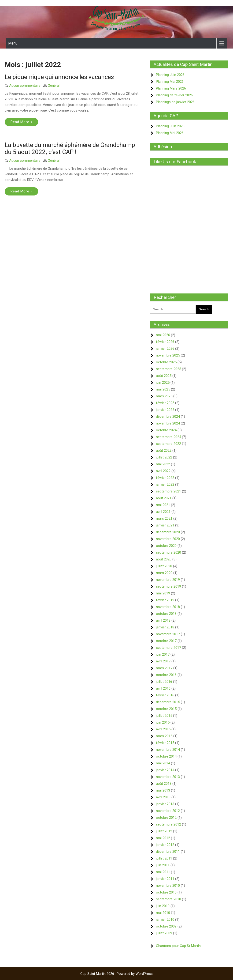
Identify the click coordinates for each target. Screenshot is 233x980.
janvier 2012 (165, 845)
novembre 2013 (168, 777)
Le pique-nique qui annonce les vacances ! (61, 77)
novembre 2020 (168, 539)
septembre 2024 (168, 437)
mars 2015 (164, 736)
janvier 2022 (165, 484)
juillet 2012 (164, 831)
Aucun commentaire (25, 86)
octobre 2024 (166, 430)
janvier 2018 (165, 627)
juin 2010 (163, 906)
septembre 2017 (168, 648)
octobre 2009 (166, 926)
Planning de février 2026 (174, 95)
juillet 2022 (164, 457)
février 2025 (165, 403)
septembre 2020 (168, 552)
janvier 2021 (165, 525)
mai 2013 (163, 790)
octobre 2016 (166, 675)
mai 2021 (163, 505)
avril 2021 (163, 512)
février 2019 (165, 600)
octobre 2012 (166, 818)
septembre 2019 (168, 586)
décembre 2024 (168, 417)
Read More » (21, 122)
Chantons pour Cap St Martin (178, 946)
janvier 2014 (165, 770)
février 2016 (165, 695)
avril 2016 (163, 688)
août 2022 (164, 451)
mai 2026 (163, 335)
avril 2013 (163, 797)
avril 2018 (163, 620)
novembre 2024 (168, 423)
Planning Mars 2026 (171, 88)
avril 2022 (163, 471)
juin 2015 (163, 722)
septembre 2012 (168, 824)
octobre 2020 (166, 546)
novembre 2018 (168, 607)
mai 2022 (163, 464)
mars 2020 (164, 573)
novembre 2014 (168, 750)
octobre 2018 (166, 614)
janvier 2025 (165, 410)
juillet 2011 (164, 858)
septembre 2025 (168, 369)
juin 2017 (163, 654)
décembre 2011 (168, 852)
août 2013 (164, 784)
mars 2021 (164, 518)
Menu (13, 43)
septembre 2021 (168, 491)
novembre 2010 (168, 886)
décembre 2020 (168, 532)
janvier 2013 (165, 804)
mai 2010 (163, 913)
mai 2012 (163, 838)
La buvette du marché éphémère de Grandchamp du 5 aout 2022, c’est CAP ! (70, 148)
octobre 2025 (166, 362)
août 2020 (164, 559)
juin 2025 (163, 383)
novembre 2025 (168, 355)
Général (54, 86)
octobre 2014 (166, 756)
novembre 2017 (168, 634)
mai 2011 (163, 872)
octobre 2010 (166, 892)
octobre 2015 (166, 709)
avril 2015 (163, 729)
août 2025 (164, 376)
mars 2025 (164, 396)
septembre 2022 (168, 444)
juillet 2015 (164, 716)
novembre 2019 (168, 580)
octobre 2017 (166, 641)
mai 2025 (163, 389)
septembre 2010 (168, 899)
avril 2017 (163, 661)
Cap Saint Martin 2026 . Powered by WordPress (116, 974)
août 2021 (164, 498)
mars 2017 (164, 668)
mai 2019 (163, 593)
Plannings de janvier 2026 (175, 102)
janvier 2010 (165, 920)
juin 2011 (163, 865)
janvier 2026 (165, 349)
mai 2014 (163, 763)
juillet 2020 (164, 566)
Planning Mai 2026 (170, 82)
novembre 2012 (168, 811)
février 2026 (165, 342)
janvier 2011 (165, 879)
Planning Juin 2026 (170, 75)
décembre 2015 (168, 702)
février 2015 (165, 743)
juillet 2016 (164, 682)
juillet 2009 (164, 933)
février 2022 (165, 478)
